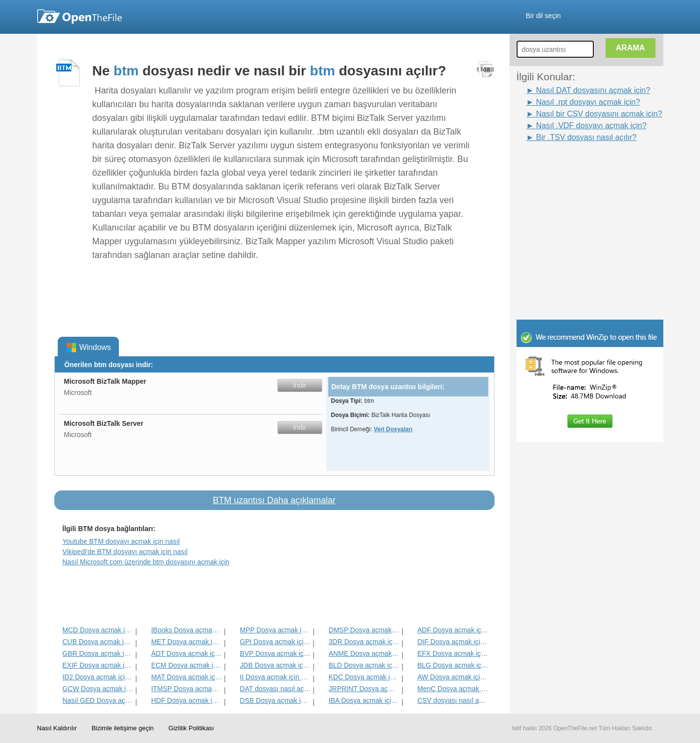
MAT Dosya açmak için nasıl (187, 677)
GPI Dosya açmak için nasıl (275, 642)
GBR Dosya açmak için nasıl (98, 653)
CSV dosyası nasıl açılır (453, 700)
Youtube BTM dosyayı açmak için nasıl (121, 541)
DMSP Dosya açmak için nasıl (364, 630)
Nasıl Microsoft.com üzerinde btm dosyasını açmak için (146, 562)
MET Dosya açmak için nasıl (187, 642)
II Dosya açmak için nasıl (275, 677)
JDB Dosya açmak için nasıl (275, 665)
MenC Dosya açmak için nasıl (453, 689)
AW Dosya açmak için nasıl (453, 677)
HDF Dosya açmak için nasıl (187, 700)
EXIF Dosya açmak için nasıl (98, 665)
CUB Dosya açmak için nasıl (98, 642)
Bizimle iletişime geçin (123, 728)
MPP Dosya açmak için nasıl (275, 630)
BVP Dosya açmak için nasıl (275, 653)
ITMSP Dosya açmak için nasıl (187, 689)
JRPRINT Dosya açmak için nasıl (364, 689)
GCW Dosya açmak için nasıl (98, 689)
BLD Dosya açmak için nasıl (364, 665)
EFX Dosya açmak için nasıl (453, 653)
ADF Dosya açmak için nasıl (453, 630)
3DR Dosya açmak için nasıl (364, 642)
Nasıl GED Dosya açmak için (98, 700)
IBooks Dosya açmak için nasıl (187, 630)
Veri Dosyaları (393, 429)
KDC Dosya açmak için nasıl (364, 677)
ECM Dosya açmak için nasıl (187, 665)
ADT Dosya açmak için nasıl (187, 653)
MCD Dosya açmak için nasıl (98, 630)
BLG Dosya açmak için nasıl (453, 665)
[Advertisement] (575, 165)
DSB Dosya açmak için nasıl (275, 700)
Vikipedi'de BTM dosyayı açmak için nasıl (125, 552)
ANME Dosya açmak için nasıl (364, 653)
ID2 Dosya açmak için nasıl (98, 677)
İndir (300, 385)
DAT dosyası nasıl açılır (275, 689)
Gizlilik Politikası (191, 728)
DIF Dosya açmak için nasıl (453, 642)
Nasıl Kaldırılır (57, 728)
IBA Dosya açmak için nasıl (364, 700)
